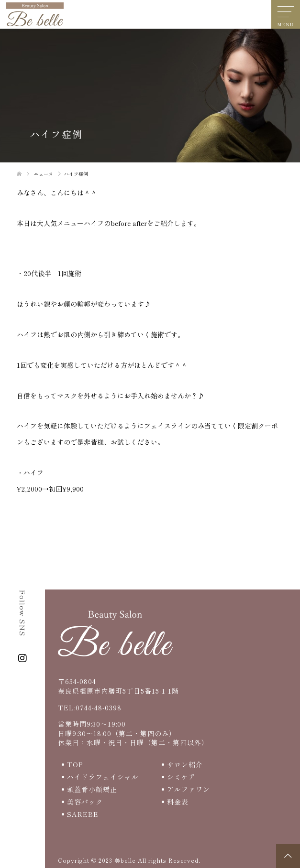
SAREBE (83, 814)
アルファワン (189, 789)
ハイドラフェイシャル (103, 777)
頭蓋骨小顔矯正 (92, 789)
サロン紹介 (185, 764)
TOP (75, 764)
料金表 (178, 802)
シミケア (181, 777)
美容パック (85, 802)
